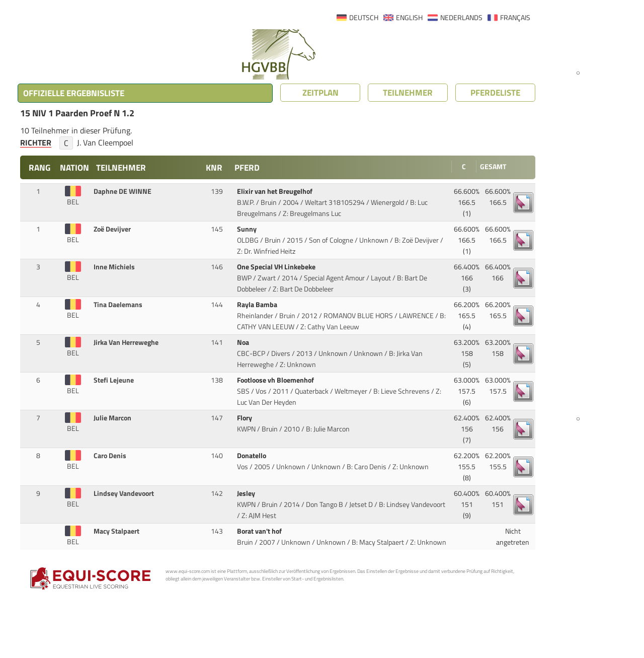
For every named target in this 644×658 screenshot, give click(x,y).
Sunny (248, 229)
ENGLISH (409, 18)
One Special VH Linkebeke (277, 267)
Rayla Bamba (258, 305)
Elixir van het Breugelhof (275, 191)
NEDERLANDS (461, 18)
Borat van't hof (260, 531)
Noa (244, 342)
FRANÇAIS (515, 18)
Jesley (247, 493)
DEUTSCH (364, 18)
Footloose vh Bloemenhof (276, 380)
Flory (245, 418)
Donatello (252, 456)
